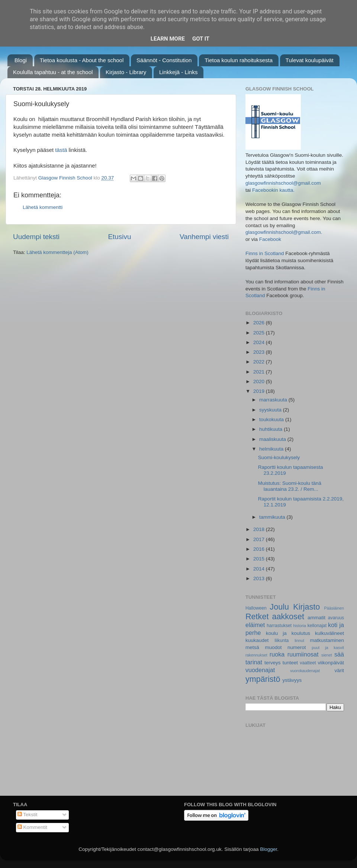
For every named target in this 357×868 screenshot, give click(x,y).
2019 (260, 391)
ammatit (316, 618)
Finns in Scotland (265, 253)
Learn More (168, 39)
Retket (257, 616)
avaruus (336, 618)
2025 (260, 333)
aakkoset (288, 616)
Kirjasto (306, 607)
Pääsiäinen (334, 608)
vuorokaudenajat (305, 671)
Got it (201, 39)
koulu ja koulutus (288, 633)
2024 (260, 342)
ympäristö (263, 679)
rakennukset (256, 655)
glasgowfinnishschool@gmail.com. (284, 232)
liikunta (282, 640)
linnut (299, 640)
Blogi (21, 60)
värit (340, 670)
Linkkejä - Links (178, 72)
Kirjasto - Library (126, 72)
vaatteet (308, 663)
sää (339, 654)
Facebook (270, 239)
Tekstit (28, 815)
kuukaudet (257, 640)
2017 (260, 539)
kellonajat (317, 626)
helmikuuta (272, 449)
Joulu (279, 607)
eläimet (255, 625)
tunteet (290, 663)
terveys (273, 663)
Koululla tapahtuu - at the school (53, 72)
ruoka (277, 654)
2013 (260, 578)
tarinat (254, 662)
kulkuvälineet (329, 633)
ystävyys (292, 680)
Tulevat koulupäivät (310, 60)
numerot (297, 647)
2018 (260, 529)
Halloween (256, 608)
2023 (260, 352)
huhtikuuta (271, 429)
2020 (260, 381)
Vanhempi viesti (204, 237)
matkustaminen (327, 640)
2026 (260, 323)
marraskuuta (274, 400)
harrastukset (279, 626)
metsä (252, 647)
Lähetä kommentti (43, 207)
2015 (260, 559)
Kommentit (32, 827)
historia (300, 626)
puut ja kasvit (328, 648)
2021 (260, 372)
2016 (260, 549)
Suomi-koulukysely (279, 457)
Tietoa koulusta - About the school (82, 60)
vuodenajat (260, 670)
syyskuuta (271, 410)
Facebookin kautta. (273, 190)
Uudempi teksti (36, 237)
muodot (273, 647)
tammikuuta (273, 517)
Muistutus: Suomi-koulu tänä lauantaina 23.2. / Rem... (290, 486)
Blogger (268, 849)
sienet (327, 655)
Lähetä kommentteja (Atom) (57, 252)
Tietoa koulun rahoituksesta (239, 60)
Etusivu (120, 237)
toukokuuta (272, 419)
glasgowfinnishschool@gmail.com (283, 183)
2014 (260, 569)
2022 (260, 362)
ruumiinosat (303, 654)
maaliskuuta (273, 439)
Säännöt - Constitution (164, 60)
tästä (61, 150)
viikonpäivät (331, 663)
